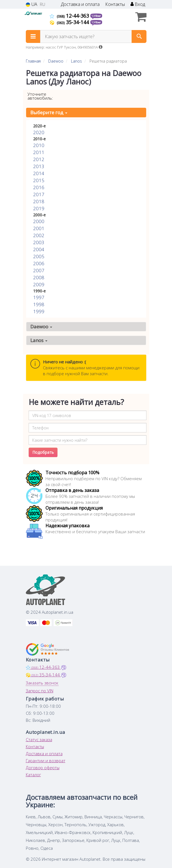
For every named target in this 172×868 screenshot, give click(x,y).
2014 (39, 173)
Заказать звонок (42, 683)
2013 (39, 166)
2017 (39, 194)
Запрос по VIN (40, 691)
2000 (39, 221)
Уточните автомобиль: (40, 96)
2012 (39, 159)
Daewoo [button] (41, 327)
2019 (39, 208)
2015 (39, 180)
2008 (39, 277)
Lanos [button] (39, 340)
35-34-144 (70, 22)
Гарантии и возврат (46, 761)
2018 (39, 201)
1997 (39, 297)
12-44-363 (70, 16)
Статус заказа (39, 739)
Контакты (115, 4)
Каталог (33, 775)
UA (32, 4)
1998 (39, 304)
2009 (39, 284)
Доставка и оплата (80, 4)
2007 (39, 270)
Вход (138, 4)
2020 (39, 132)
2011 (39, 152)
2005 (39, 256)
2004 (39, 249)
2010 (39, 145)
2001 (39, 228)
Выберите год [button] (49, 112)
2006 (39, 263)
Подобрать (43, 452)
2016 (39, 187)
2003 (39, 242)
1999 (39, 311)
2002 (39, 235)
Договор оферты (43, 768)
